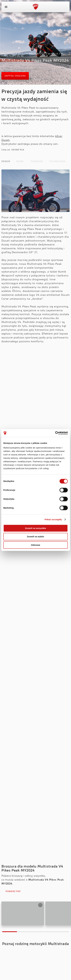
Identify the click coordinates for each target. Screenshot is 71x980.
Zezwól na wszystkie (36, 528)
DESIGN (6, 162)
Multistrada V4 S (15, 969)
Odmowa (35, 545)
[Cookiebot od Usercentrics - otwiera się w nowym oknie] (55, 433)
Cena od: (6, 150)
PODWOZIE (37, 162)
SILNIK (20, 162)
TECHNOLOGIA (57, 162)
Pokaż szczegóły (53, 519)
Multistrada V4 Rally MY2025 (50, 969)
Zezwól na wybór (35, 536)
